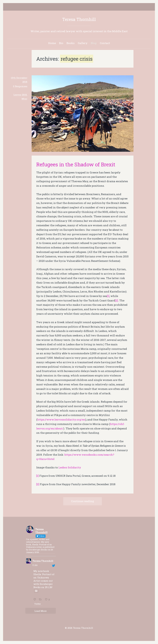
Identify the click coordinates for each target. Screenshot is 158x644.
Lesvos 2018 (20, 95)
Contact (105, 43)
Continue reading (83, 501)
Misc (24, 99)
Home (52, 43)
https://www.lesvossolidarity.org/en (61, 420)
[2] (117, 300)
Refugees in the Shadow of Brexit (76, 164)
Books (71, 43)
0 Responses (20, 86)
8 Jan (35, 565)
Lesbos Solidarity (70, 467)
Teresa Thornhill (79, 19)
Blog (94, 43)
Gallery (83, 43)
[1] (108, 296)
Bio (61, 43)
